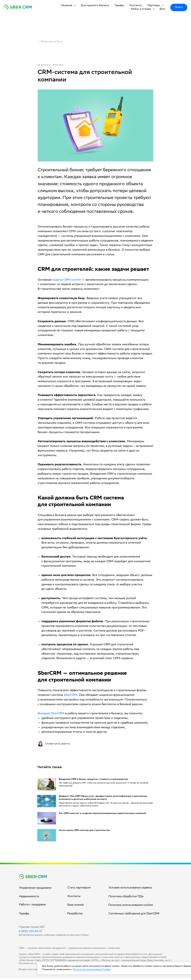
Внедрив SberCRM (51, 715)
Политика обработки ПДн (126, 898)
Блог (163, 9)
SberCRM (71, 696)
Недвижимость (29, 898)
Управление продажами (35, 890)
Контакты (136, 6)
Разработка (75, 916)
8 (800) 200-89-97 (30, 933)
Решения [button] (67, 6)
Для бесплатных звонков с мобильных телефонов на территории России (54, 937)
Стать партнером (79, 890)
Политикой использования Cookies (92, 970)
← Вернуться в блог (50, 42)
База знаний (76, 907)
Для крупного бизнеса (95, 6)
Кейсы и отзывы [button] (141, 9)
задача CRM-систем (67, 281)
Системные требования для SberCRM (134, 916)
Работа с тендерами (32, 907)
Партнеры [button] (154, 6)
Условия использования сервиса (130, 890)
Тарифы (119, 6)
